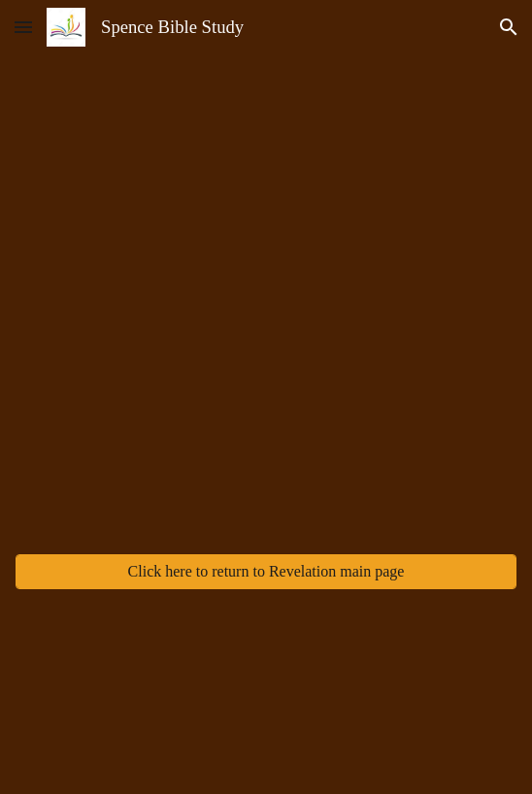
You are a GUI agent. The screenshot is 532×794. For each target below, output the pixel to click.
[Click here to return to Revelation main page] (266, 572)
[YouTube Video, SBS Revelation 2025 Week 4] (266, 375)
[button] (23, 27)
